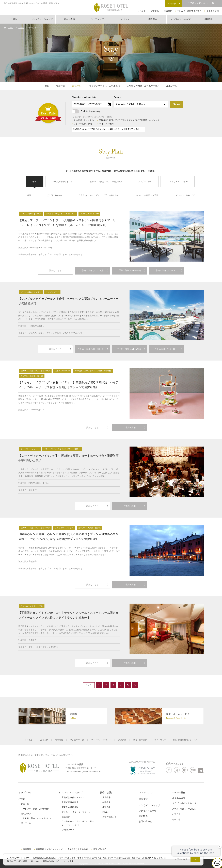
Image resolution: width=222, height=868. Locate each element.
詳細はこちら (55, 270)
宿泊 (47, 86)
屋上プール (172, 86)
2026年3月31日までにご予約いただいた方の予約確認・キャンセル (129, 120)
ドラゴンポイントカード (184, 803)
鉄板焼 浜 (66, 817)
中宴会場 (106, 802)
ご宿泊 (14, 19)
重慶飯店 (27, 849)
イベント (142, 11)
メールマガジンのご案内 (184, 809)
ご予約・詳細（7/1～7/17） (130, 270)
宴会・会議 (69, 19)
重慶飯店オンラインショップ (49, 849)
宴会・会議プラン (110, 817)
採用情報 (208, 19)
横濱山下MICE (99, 849)
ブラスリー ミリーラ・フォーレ (76, 812)
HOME (10, 28)
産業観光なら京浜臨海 (78, 849)
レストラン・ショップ (42, 19)
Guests (117, 97)
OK (195, 859)
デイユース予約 (106, 124)
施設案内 (153, 19)
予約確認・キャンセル (84, 120)
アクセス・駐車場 (148, 811)
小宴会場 (106, 807)
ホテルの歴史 (179, 793)
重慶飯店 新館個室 (70, 807)
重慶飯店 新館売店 (70, 802)
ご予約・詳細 (130, 428)
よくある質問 (213, 11)
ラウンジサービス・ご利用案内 (105, 86)
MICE (105, 812)
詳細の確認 (182, 859)
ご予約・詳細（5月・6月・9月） (92, 349)
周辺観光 (168, 11)
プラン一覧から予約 (83, 124)
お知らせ (177, 814)
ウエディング (97, 19)
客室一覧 (60, 86)
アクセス (155, 11)
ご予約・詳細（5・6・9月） (92, 270)
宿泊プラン (77, 86)
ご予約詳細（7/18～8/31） (167, 349)
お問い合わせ (145, 821)
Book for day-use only (86, 111)
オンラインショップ (180, 19)
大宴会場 (106, 797)
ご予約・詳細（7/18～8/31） (167, 270)
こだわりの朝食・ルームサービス (143, 86)
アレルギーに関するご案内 (189, 11)
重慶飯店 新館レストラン (73, 797)
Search (178, 104)
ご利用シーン (68, 830)
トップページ (25, 792)
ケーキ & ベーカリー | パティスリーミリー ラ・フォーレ (78, 823)
